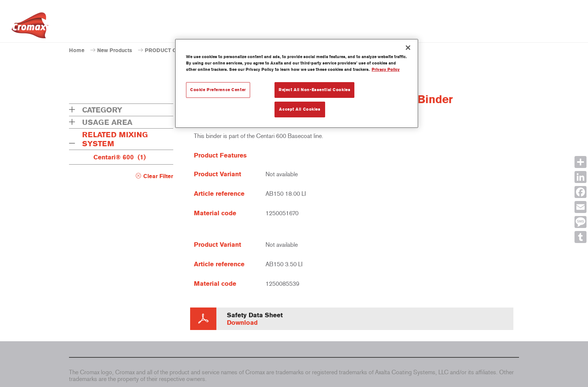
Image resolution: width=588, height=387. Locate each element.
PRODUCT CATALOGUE (175, 50)
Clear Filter (158, 176)
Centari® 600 (120, 157)
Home (77, 50)
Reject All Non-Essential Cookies (314, 90)
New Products (115, 50)
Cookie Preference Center (218, 90)
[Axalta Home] (30, 27)
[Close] (408, 48)
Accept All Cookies (300, 109)
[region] (297, 83)
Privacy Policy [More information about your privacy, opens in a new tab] (386, 69)
